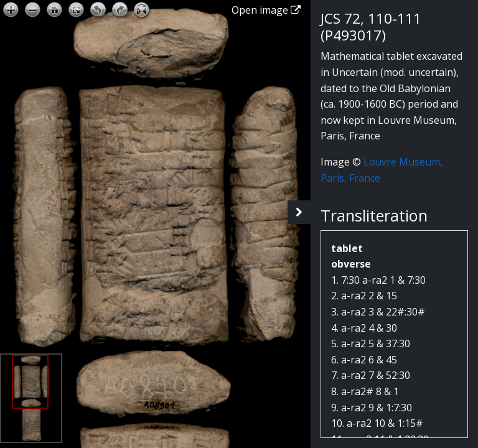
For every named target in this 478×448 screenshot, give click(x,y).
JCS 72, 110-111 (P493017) (371, 27)
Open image (266, 10)
